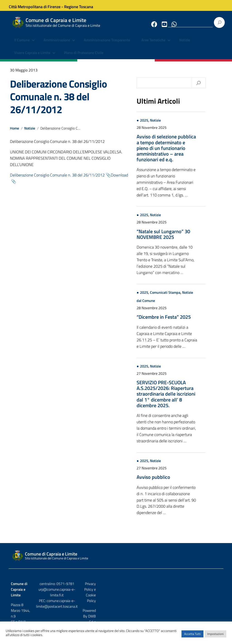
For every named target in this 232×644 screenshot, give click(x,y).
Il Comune (22, 44)
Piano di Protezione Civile (84, 57)
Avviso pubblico (170, 481)
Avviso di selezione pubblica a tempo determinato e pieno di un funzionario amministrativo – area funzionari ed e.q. (183, 152)
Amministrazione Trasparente (107, 44)
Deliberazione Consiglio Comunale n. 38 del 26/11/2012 (58, 100)
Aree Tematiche (153, 44)
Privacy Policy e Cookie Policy (199, 588)
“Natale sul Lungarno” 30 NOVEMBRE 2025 (180, 238)
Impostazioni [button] (215, 636)
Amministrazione (57, 44)
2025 (161, 124)
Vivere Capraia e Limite (32, 57)
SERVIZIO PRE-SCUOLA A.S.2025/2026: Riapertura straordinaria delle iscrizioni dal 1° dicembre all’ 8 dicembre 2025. (182, 398)
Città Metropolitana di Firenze (39, 5)
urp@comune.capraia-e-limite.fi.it (116, 593)
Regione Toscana (82, 5)
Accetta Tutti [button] (192, 636)
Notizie (185, 44)
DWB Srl (195, 597)
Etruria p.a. (213, 597)
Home (14, 132)
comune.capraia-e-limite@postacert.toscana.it (116, 602)
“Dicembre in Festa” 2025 (180, 321)
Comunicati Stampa (182, 296)
